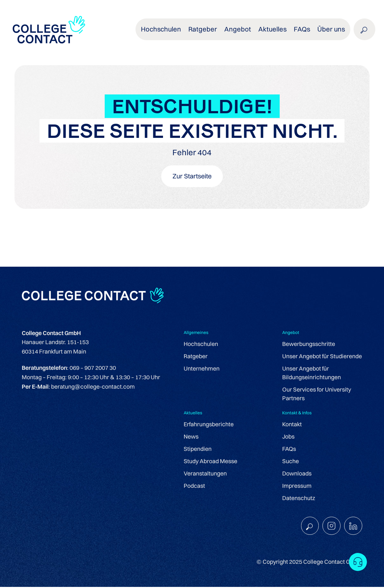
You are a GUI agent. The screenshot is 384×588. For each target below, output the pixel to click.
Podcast (194, 486)
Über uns (331, 32)
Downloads (297, 474)
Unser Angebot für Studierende (322, 357)
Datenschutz (299, 499)
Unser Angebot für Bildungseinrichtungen (312, 373)
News (191, 437)
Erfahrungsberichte (209, 425)
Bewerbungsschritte (309, 344)
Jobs (288, 437)
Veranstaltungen (205, 474)
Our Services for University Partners (317, 394)
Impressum (297, 486)
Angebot (243, 32)
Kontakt (292, 425)
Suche (291, 462)
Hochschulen (171, 32)
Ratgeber (210, 32)
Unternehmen (202, 369)
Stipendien (198, 449)
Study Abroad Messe (210, 462)
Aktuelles (276, 32)
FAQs (304, 32)
